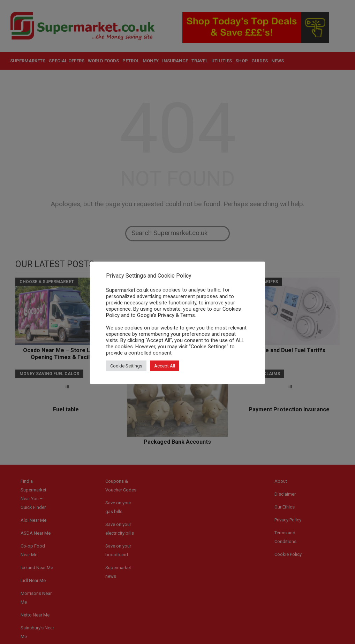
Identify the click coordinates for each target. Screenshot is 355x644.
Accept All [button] (165, 366)
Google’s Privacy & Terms (166, 315)
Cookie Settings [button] (126, 366)
